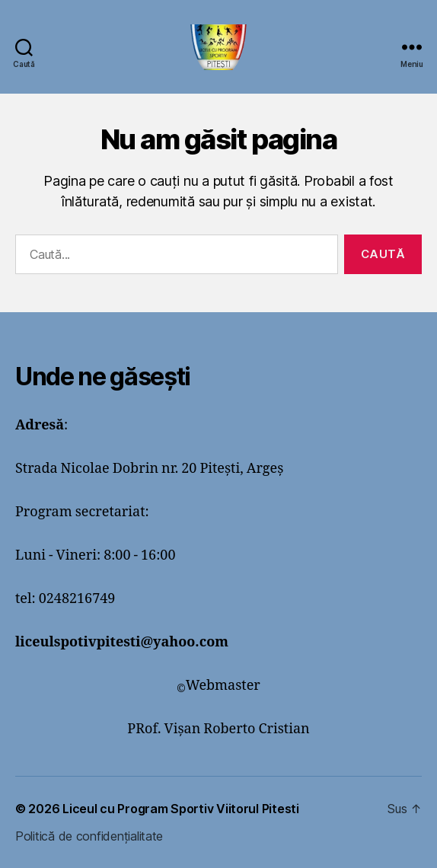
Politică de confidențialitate (89, 836)
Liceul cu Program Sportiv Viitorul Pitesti (181, 809)
